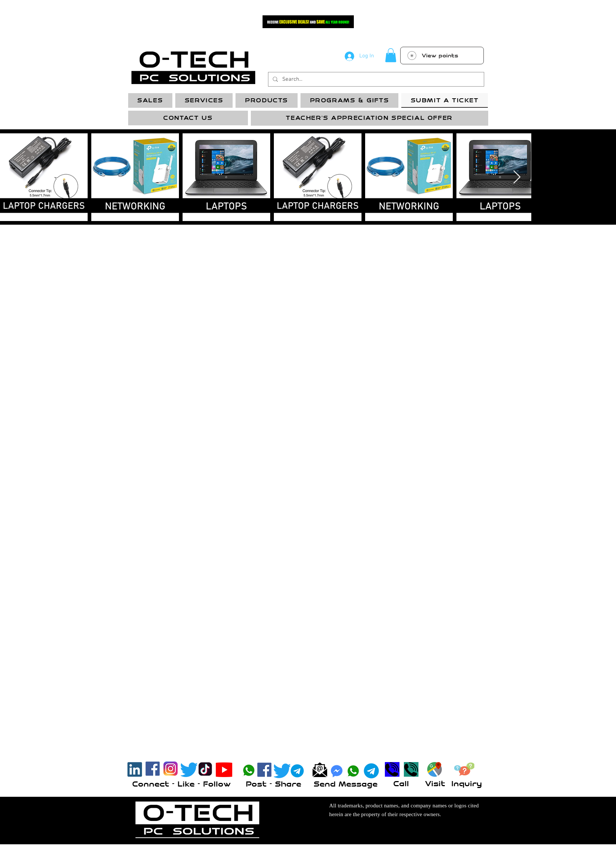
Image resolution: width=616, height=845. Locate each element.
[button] (391, 55)
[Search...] (375, 79)
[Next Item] (517, 177)
